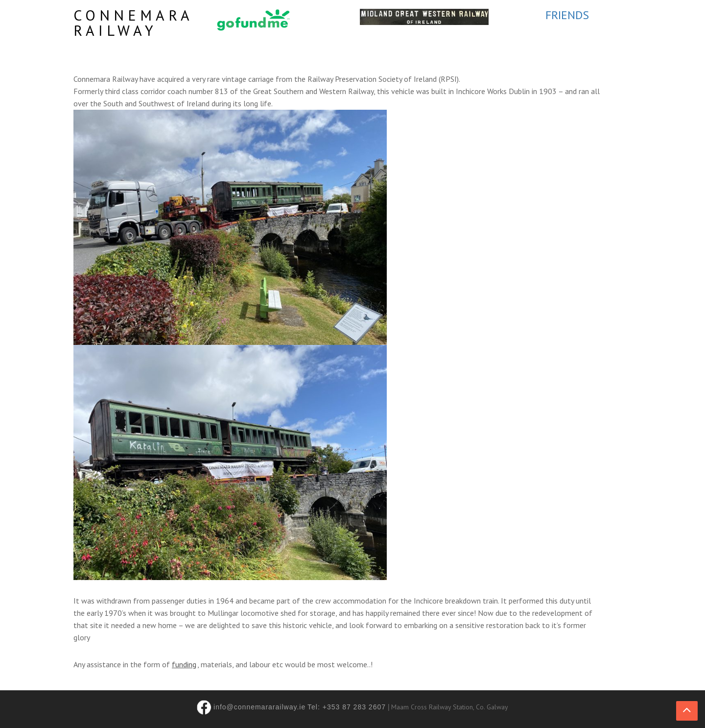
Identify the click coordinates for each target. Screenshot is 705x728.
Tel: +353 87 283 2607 (347, 707)
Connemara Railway (133, 23)
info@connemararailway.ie (259, 707)
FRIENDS (567, 15)
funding (184, 664)
